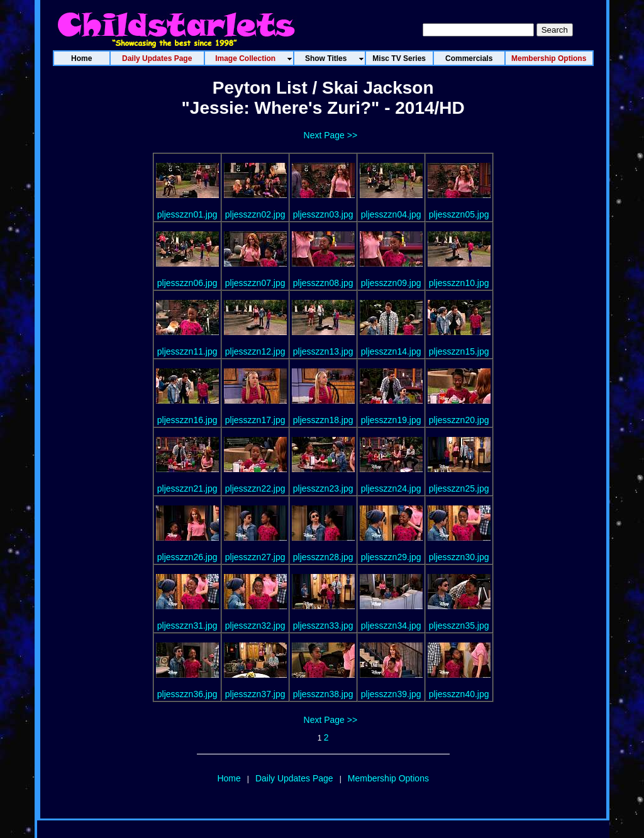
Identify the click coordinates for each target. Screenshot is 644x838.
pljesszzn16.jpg (187, 420)
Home (229, 778)
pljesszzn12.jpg (255, 351)
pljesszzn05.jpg (459, 214)
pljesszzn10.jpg (459, 283)
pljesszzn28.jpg (323, 557)
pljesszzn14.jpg (391, 351)
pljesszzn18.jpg (323, 420)
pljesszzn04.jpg (391, 214)
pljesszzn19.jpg (391, 420)
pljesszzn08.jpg (323, 283)
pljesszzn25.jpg (459, 488)
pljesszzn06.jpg (187, 283)
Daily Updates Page (294, 778)
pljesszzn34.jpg (391, 626)
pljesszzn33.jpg (323, 626)
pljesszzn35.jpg (459, 626)
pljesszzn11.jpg (187, 351)
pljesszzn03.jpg (323, 214)
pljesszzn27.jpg (255, 557)
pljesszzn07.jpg (255, 283)
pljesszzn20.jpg (459, 420)
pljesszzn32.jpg (255, 626)
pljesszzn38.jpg (323, 694)
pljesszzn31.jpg (187, 626)
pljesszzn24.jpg (391, 488)
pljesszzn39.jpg (391, 694)
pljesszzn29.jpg (391, 557)
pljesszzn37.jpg (255, 694)
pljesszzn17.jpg (255, 420)
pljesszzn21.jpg (187, 488)
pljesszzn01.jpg (187, 214)
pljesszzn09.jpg (391, 283)
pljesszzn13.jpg (323, 351)
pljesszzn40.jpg (459, 694)
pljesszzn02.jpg (255, 214)
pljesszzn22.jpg (255, 488)
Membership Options (388, 778)
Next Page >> (331, 135)
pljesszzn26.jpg (187, 557)
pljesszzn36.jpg (187, 694)
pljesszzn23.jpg (323, 488)
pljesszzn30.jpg (459, 557)
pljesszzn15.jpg (459, 351)
